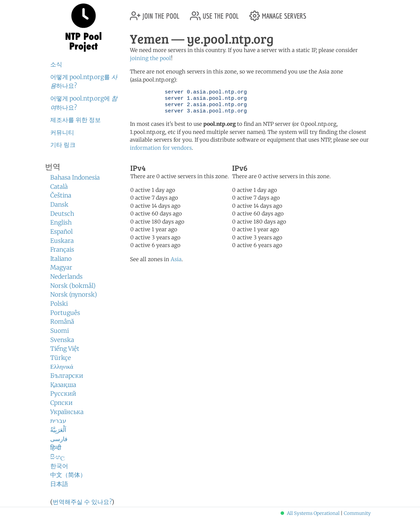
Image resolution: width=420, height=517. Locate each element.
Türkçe (61, 358)
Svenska (62, 340)
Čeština (61, 195)
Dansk (59, 205)
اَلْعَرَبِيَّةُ (58, 430)
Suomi (60, 331)
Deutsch (62, 214)
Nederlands (66, 277)
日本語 (59, 484)
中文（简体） (68, 475)
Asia (176, 259)
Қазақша (63, 385)
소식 (56, 64)
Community (357, 513)
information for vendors (161, 148)
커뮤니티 (62, 133)
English (61, 222)
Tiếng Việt (65, 349)
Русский (63, 394)
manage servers (278, 13)
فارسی (59, 439)
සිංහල (58, 457)
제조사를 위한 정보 (76, 120)
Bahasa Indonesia (75, 177)
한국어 (59, 466)
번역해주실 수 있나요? (82, 502)
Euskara (62, 241)
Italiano (61, 259)
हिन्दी (56, 448)
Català (59, 187)
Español (61, 232)
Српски (61, 403)
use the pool (214, 13)
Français (62, 250)
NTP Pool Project (84, 28)
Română (62, 322)
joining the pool (150, 58)
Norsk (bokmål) (73, 286)
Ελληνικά (62, 367)
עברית (58, 421)
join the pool (155, 13)
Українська (67, 412)
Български (67, 376)
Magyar (61, 267)
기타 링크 (63, 145)
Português (65, 313)
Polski (59, 304)
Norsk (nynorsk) (74, 295)
